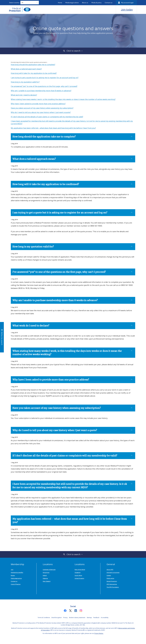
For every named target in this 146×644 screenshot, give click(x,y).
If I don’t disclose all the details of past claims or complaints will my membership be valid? (47, 117)
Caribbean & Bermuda (49, 569)
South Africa (78, 575)
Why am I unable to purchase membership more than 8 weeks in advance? (41, 91)
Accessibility (105, 618)
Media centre (110, 578)
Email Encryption (57, 618)
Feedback (96, 618)
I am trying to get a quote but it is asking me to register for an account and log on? (45, 78)
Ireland (45, 575)
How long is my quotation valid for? (25, 82)
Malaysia (45, 578)
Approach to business (113, 572)
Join (12, 569)
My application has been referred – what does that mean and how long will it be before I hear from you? (53, 128)
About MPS (110, 569)
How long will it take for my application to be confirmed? (34, 73)
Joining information (20, 62)
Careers (109, 575)
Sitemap (89, 618)
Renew (13, 575)
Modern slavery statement (77, 618)
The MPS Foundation (113, 587)
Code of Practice (16, 584)
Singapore (78, 572)
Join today (127, 9)
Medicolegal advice (16, 578)
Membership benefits (17, 572)
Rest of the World (80, 569)
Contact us (14, 581)
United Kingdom (79, 578)
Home (13, 62)
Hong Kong (46, 572)
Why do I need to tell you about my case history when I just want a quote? (41, 112)
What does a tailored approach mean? (26, 69)
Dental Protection (112, 581)
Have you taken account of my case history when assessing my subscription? (42, 108)
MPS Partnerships (112, 584)
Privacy (65, 618)
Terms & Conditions (44, 618)
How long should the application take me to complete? (33, 65)
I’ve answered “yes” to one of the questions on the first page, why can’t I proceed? (44, 86)
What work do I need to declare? (24, 95)
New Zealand (47, 581)
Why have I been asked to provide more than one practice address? (38, 104)
